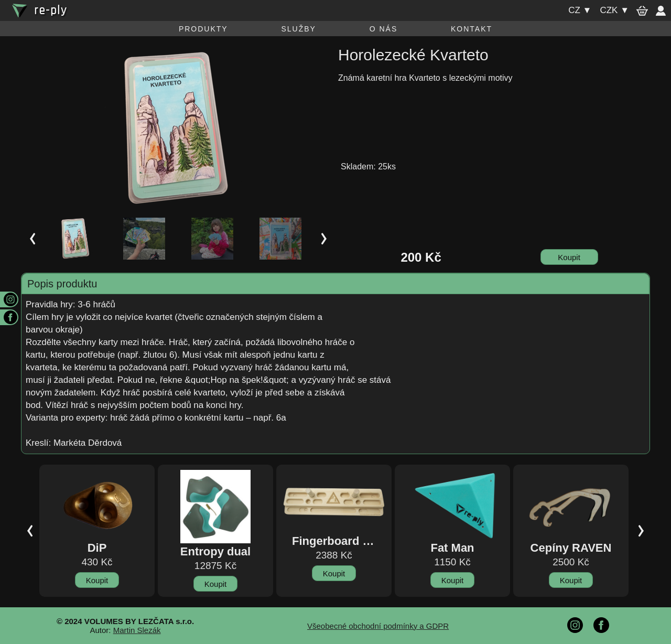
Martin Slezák (137, 630)
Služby (298, 29)
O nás (384, 29)
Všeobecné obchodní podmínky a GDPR (378, 626)
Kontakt (472, 29)
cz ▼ (580, 10)
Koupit (569, 257)
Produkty (203, 29)
